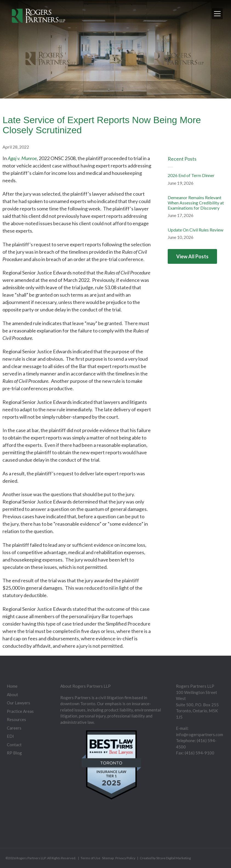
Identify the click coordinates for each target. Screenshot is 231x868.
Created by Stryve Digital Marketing (165, 858)
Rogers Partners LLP (31, 858)
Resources (16, 719)
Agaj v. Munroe (22, 158)
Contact (14, 745)
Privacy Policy (125, 858)
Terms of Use (90, 858)
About (12, 695)
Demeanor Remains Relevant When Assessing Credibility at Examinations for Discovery (196, 203)
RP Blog (14, 753)
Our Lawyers (18, 703)
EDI (10, 736)
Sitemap (108, 858)
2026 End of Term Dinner (191, 175)
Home (12, 686)
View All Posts (192, 256)
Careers (14, 728)
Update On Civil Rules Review (196, 230)
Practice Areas (20, 711)
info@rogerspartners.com (199, 734)
